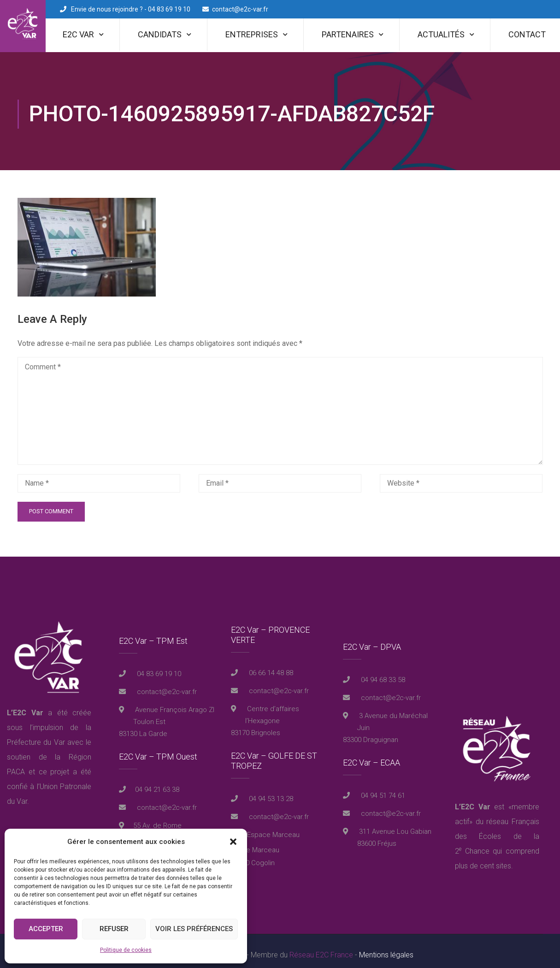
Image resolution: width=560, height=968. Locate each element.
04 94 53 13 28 (270, 791)
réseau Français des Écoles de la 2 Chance (497, 828)
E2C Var (78, 34)
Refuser (114, 929)
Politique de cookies (126, 950)
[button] (233, 842)
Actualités (441, 34)
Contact (527, 34)
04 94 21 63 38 (157, 782)
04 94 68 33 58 (382, 672)
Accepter (46, 929)
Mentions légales (386, 947)
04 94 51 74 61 (382, 788)
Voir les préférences (194, 929)
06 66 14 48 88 (270, 665)
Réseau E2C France (321, 947)
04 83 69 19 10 (158, 666)
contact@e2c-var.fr (240, 9)
